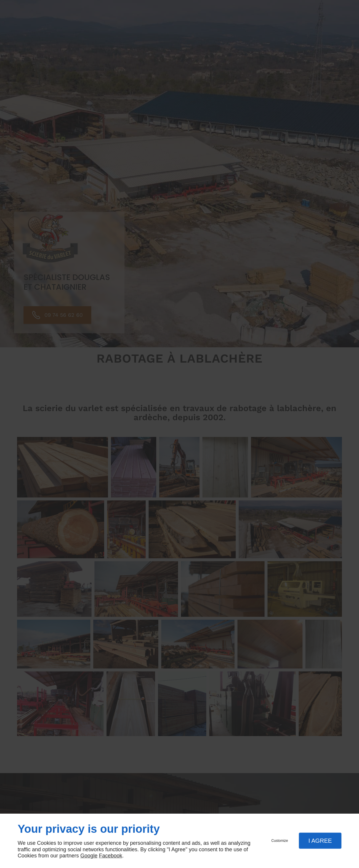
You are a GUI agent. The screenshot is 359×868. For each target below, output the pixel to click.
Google (89, 856)
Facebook (110, 856)
